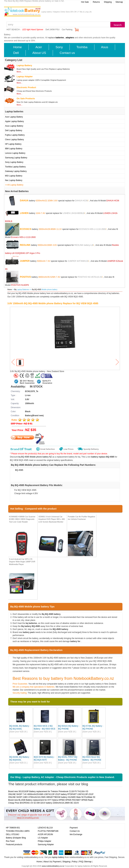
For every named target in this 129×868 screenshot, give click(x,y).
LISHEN (24, 213)
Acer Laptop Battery (14, 117)
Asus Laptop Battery (14, 126)
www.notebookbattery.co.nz (53, 866)
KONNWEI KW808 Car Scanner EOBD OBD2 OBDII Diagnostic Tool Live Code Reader (22, 519)
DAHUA (24, 200)
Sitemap (119, 2)
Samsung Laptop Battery (16, 158)
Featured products (14, 844)
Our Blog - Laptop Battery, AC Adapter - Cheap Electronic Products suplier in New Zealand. (62, 777)
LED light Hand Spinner (33, 30)
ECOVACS (26, 229)
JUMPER (25, 261)
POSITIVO (25, 277)
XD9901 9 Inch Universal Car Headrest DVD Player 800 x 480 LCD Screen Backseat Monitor (52, 519)
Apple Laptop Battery (14, 121)
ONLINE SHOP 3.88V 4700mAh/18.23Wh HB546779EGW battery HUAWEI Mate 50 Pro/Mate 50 (52, 797)
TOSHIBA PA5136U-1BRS (18, 831)
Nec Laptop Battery (14, 180)
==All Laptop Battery (14, 185)
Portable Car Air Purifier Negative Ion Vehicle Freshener (81, 518)
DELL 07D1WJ (13, 834)
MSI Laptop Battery (14, 176)
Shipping (108, 2)
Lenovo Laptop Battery (15, 153)
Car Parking (67, 30)
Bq (15, 290)
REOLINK (25, 245)
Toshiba (82, 47)
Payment (74, 828)
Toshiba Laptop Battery (15, 167)
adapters (70, 38)
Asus (105, 47)
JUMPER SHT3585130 (78, 261)
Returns (96, 2)
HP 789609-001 (13, 828)
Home (18, 47)
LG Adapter (43, 838)
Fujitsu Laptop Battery (15, 135)
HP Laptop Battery (13, 144)
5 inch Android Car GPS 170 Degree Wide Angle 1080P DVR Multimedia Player (22, 562)
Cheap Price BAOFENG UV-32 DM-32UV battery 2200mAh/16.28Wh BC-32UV (44, 803)
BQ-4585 (19, 470)
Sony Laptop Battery (14, 162)
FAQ (81, 862)
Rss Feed (10, 841)
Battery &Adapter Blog (16, 838)
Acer (39, 47)
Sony (59, 47)
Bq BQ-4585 (37, 290)
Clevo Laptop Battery (14, 140)
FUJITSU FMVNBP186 (48, 831)
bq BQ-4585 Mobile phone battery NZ (35, 457)
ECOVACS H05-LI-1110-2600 (92, 229)
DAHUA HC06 (81, 200)
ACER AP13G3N (45, 834)
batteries (60, 38)
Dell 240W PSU (52, 30)
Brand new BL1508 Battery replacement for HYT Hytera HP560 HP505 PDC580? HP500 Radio (51, 800)
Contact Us (75, 831)
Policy (75, 862)
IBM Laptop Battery (14, 149)
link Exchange (76, 834)
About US (39, 53)
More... (19, 72)
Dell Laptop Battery (14, 130)
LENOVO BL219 (45, 828)
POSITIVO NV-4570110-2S (90, 277)
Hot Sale (85, 2)
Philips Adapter (45, 841)
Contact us (67, 53)
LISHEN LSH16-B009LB (74, 213)
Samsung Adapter (46, 844)
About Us (47, 862)
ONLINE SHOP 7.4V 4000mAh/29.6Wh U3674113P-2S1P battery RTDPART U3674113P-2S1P (51, 794)
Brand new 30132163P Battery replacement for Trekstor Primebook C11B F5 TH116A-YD (48, 791)
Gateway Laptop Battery (16, 171)
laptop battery (58, 857)
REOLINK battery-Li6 (84, 245)
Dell (16, 53)
